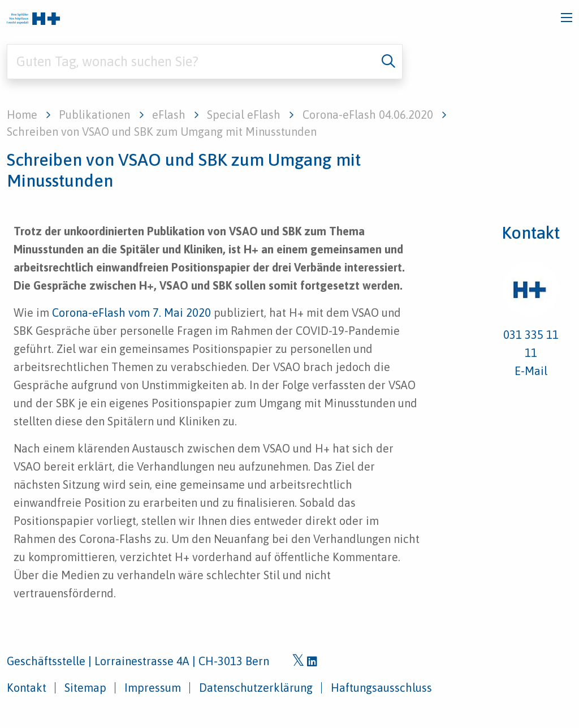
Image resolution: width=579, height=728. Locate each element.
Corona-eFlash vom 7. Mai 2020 (131, 313)
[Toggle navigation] (567, 18)
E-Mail (531, 371)
